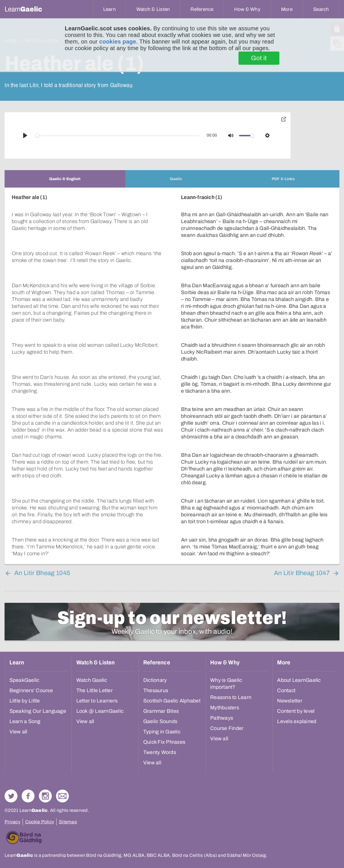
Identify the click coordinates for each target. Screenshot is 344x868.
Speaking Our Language (38, 711)
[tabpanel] (172, 376)
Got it (259, 58)
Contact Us (62, 796)
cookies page (118, 42)
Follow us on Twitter (11, 796)
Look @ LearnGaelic (100, 711)
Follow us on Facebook (28, 796)
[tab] (65, 179)
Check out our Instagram (45, 796)
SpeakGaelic (24, 680)
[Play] (25, 135)
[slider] (118, 136)
